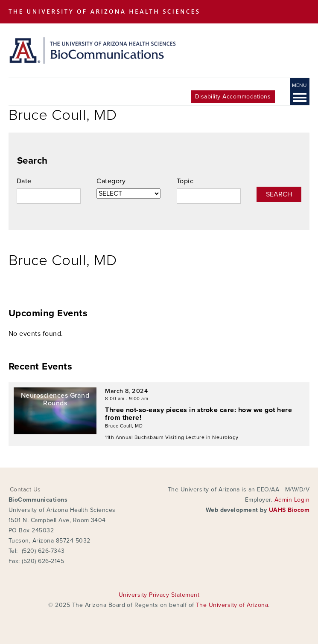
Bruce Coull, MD (124, 426)
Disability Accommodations (233, 97)
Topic (185, 181)
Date (24, 181)
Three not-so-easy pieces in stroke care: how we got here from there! (198, 414)
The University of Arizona (232, 605)
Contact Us (25, 489)
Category (111, 181)
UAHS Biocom (289, 510)
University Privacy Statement (159, 595)
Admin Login (292, 500)
